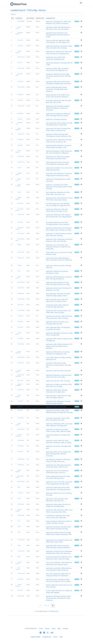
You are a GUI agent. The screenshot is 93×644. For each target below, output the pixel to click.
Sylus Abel (20, 145)
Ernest (19, 498)
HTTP (55, 129)
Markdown (49, 23)
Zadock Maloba (21, 459)
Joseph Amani (21, 134)
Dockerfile (59, 346)
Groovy (65, 467)
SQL (54, 23)
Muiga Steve (20, 113)
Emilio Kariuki (21, 465)
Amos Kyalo (20, 410)
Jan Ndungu (21, 139)
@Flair (19, 557)
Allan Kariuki (21, 258)
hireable (77, 21)
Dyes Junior (20, 222)
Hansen (20, 168)
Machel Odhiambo (18, 352)
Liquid (55, 441)
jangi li (19, 192)
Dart (47, 123)
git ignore (53, 570)
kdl (69, 168)
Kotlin (55, 322)
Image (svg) (64, 108)
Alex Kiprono (20, 579)
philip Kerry (20, 321)
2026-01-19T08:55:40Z (51, 611)
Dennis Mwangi (18, 396)
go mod (66, 54)
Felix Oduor (20, 46)
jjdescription (50, 501)
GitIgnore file (65, 42)
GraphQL (67, 157)
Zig (47, 459)
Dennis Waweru (18, 277)
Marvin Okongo (21, 299)
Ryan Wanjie (21, 203)
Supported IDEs (36, 637)
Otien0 (19, 527)
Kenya (42, 10)
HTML (48, 48)
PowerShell (58, 529)
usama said (20, 493)
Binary (58, 384)
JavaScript (65, 23)
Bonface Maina (21, 482)
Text (59, 29)
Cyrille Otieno (21, 156)
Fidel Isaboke (21, 504)
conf (60, 473)
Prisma (48, 40)
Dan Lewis (20, 63)
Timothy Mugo (21, 344)
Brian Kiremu (21, 390)
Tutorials (65, 629)
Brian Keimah (21, 68)
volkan (19, 545)
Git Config (66, 74)
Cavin (19, 521)
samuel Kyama (21, 540)
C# (54, 234)
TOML (58, 170)
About (54, 629)
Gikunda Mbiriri (21, 357)
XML (51, 102)
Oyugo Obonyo (21, 293)
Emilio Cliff (20, 590)
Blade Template (65, 106)
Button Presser (21, 57)
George (19, 245)
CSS (66, 33)
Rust (47, 192)
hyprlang (53, 170)
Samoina (20, 265)
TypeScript (49, 22)
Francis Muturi (21, 551)
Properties (64, 247)
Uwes (19, 271)
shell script (61, 134)
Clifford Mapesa (18, 471)
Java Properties (64, 224)
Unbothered (20, 95)
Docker (58, 23)
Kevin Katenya (21, 429)
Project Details (51, 142)
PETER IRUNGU (21, 21)
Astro (55, 33)
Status (55, 637)
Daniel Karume (21, 162)
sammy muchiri (18, 28)
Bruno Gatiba (21, 418)
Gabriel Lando (21, 252)
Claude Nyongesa (18, 129)
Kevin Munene (21, 233)
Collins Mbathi (21, 87)
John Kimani (21, 305)
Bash (61, 22)
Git (66, 70)
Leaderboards (47, 637)
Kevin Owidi (20, 380)
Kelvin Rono (20, 327)
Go (54, 52)
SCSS (58, 48)
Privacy (47, 629)
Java (63, 168)
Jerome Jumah (21, 573)
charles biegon (21, 310)
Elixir (47, 294)
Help (61, 637)
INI (55, 175)
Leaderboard (18, 10)
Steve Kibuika (21, 440)
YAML (69, 22)
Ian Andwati (20, 81)
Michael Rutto (21, 596)
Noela (19, 487)
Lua (64, 473)
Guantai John (21, 214)
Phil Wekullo (20, 446)
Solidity (52, 147)
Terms (41, 629)
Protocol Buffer (64, 204)
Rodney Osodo (21, 515)
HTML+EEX (60, 294)
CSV (51, 377)
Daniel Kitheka (21, 282)
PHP (58, 106)
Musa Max (20, 119)
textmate (63, 454)
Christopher (21, 338)
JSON (65, 22)
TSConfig (32, 10)
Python (55, 29)
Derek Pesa (20, 452)
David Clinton (21, 288)
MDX (55, 48)
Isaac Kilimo (20, 316)
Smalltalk (59, 279)
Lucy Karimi (20, 401)
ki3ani (19, 532)
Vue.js (55, 57)
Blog (59, 629)
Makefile (56, 593)
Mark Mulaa (20, 100)
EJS (62, 222)
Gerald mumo (21, 363)
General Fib (20, 40)
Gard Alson (20, 407)
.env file (58, 42)
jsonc (54, 136)
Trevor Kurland (21, 106)
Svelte (48, 97)
